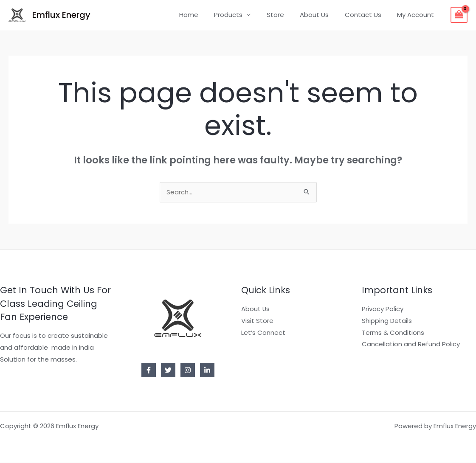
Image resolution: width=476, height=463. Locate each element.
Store (286, 15)
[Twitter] (168, 370)
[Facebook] (149, 370)
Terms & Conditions (393, 333)
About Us (322, 15)
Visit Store (257, 321)
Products (243, 15)
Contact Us (368, 15)
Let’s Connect (263, 333)
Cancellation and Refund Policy (411, 345)
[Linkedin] (207, 370)
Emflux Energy (61, 15)
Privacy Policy (383, 309)
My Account (417, 15)
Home (206, 15)
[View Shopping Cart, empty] (459, 15)
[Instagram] (188, 370)
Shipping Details (387, 321)
